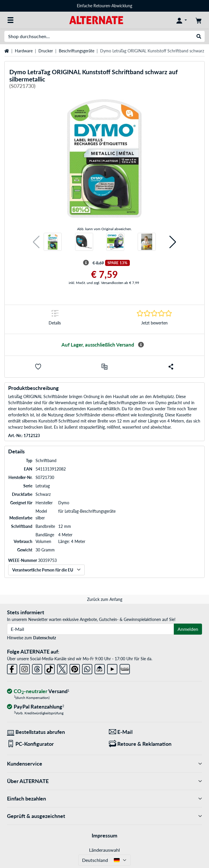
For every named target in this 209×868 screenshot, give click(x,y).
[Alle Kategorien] (10, 20)
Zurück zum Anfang (105, 599)
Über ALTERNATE (104, 781)
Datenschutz (45, 638)
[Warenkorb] (199, 20)
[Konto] (182, 20)
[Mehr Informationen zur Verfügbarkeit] (141, 345)
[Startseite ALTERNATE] (96, 20)
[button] (36, 242)
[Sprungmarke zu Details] (55, 319)
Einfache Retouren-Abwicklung (104, 6)
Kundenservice (104, 764)
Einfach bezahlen (104, 799)
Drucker (46, 51)
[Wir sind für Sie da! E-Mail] (155, 732)
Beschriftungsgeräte (77, 51)
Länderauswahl (104, 850)
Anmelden (188, 629)
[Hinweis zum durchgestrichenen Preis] (86, 263)
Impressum (104, 835)
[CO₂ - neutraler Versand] (38, 692)
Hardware (24, 51)
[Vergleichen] (104, 367)
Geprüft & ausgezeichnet (104, 816)
